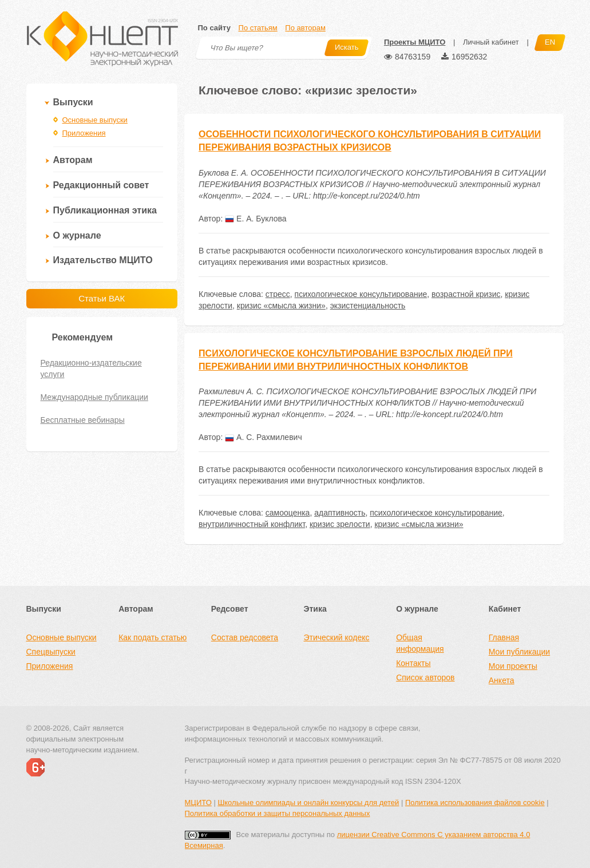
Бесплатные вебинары (83, 420)
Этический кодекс (336, 637)
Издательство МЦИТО (103, 260)
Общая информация (420, 643)
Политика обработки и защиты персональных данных (278, 813)
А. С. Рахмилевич (264, 437)
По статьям (258, 28)
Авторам (73, 160)
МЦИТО (198, 802)
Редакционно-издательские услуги (91, 368)
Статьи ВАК (102, 298)
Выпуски (73, 102)
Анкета (502, 680)
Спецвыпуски (51, 652)
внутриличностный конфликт (252, 524)
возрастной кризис (466, 294)
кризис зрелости (340, 524)
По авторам (305, 28)
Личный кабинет (491, 42)
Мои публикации (519, 652)
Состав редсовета (245, 637)
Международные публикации (94, 397)
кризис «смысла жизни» (281, 306)
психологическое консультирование (361, 294)
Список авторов (425, 677)
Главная (504, 637)
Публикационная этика (105, 210)
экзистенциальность (368, 306)
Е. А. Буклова (256, 219)
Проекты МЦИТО (415, 42)
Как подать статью (153, 637)
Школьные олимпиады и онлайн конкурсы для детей (308, 802)
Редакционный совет (101, 185)
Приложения (84, 133)
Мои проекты (513, 666)
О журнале (77, 235)
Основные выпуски (95, 120)
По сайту (214, 28)
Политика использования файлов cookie (475, 802)
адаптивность (340, 513)
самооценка (288, 513)
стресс (278, 294)
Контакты (413, 663)
